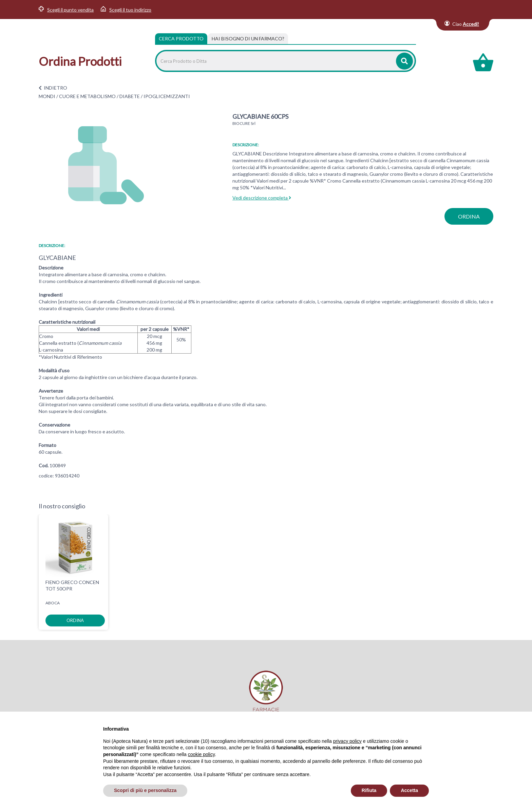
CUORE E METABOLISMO (87, 96)
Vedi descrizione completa (262, 198)
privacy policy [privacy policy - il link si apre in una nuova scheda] (347, 741)
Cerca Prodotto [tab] (181, 39)
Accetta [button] (409, 790)
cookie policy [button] (201, 754)
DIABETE (130, 96)
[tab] (248, 39)
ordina (469, 216)
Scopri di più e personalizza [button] (145, 790)
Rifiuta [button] (369, 790)
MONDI (47, 96)
